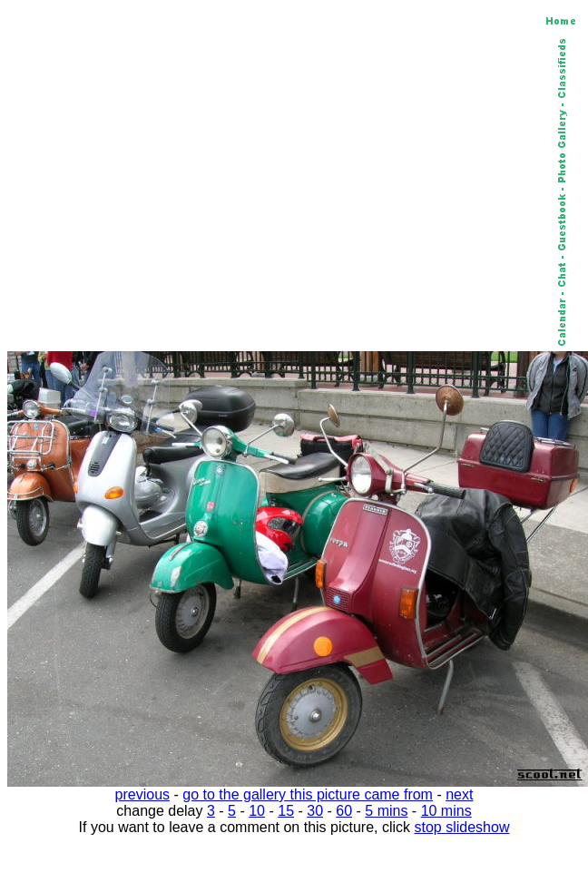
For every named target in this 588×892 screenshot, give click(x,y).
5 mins (386, 811)
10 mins (446, 811)
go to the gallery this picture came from (308, 794)
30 (315, 811)
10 (257, 811)
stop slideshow (462, 827)
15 (286, 811)
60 (344, 811)
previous (142, 794)
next (459, 794)
